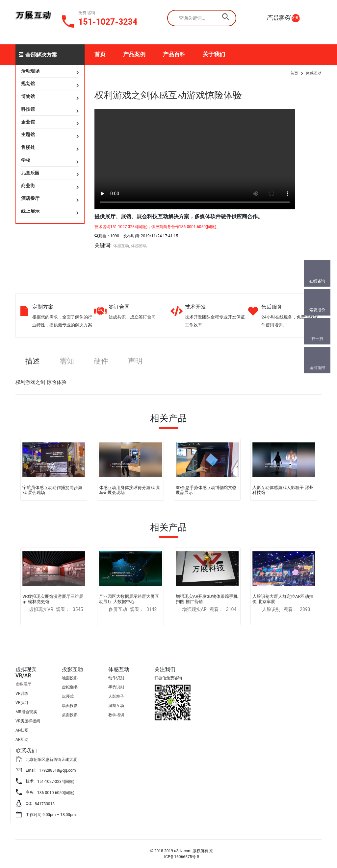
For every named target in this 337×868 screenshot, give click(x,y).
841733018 (45, 804)
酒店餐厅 (30, 198)
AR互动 (22, 739)
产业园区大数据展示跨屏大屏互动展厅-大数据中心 (129, 599)
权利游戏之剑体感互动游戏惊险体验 (168, 95)
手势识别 (116, 687)
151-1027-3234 (108, 22)
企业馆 (28, 122)
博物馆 (28, 96)
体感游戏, (139, 246)
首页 (100, 54)
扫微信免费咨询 (168, 678)
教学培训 (116, 715)
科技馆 (28, 109)
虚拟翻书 (70, 687)
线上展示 (30, 211)
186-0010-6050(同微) (56, 793)
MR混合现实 (26, 712)
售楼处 (28, 147)
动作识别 (116, 678)
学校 (26, 160)
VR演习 (22, 703)
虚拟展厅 (23, 684)
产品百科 (174, 54)
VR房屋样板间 (28, 721)
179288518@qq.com (58, 770)
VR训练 (22, 693)
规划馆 (28, 83)
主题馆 (28, 134)
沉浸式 (68, 696)
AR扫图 (22, 730)
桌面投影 (70, 715)
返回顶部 (317, 368)
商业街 (28, 186)
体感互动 (314, 73)
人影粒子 (116, 696)
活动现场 (30, 71)
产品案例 (134, 54)
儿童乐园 (30, 173)
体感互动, (121, 246)
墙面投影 (70, 706)
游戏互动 (116, 706)
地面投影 (70, 678)
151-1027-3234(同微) (56, 782)
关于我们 (214, 54)
